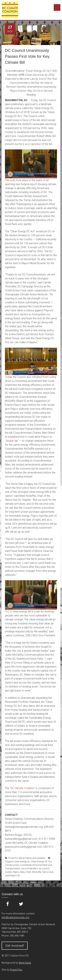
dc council (44, 868)
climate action (12, 865)
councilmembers (29, 868)
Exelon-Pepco (12, 872)
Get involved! (15, 946)
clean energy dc (22, 861)
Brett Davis (25, 963)
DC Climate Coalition (22, 788)
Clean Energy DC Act (41, 861)
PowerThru (16, 970)
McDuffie (36, 872)
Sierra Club (48, 872)
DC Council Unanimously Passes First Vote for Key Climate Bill (27, 56)
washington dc (12, 875)
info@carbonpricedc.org (15, 917)
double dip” (12, 441)
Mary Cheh (25, 872)
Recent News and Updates (32, 858)
